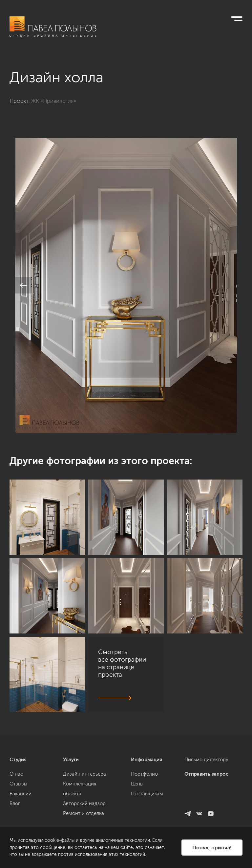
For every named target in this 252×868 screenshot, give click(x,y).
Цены (137, 824)
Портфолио (144, 815)
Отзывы (18, 824)
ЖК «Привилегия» (54, 101)
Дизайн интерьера (84, 815)
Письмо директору (206, 800)
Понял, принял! (212, 848)
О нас (16, 815)
